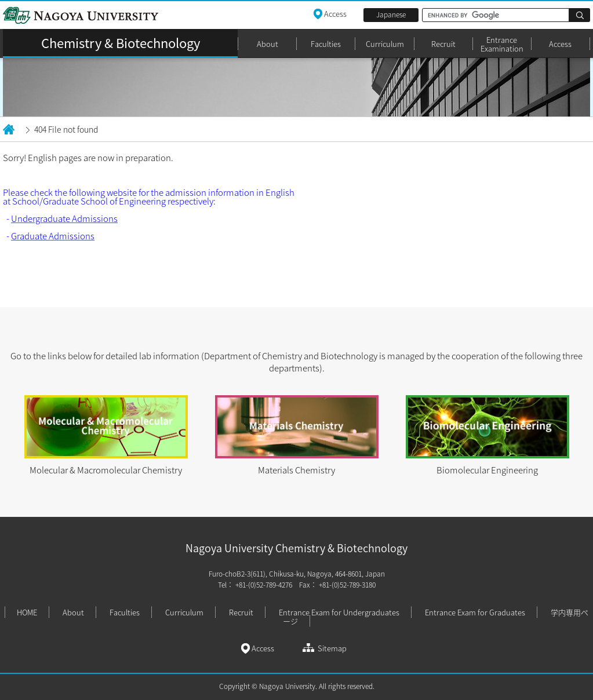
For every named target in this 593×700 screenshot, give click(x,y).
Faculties (326, 44)
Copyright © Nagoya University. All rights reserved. (297, 686)
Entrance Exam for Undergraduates (339, 612)
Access (560, 44)
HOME (27, 612)
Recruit (443, 44)
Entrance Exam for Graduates (475, 612)
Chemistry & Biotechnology (121, 43)
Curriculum (385, 44)
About (268, 44)
